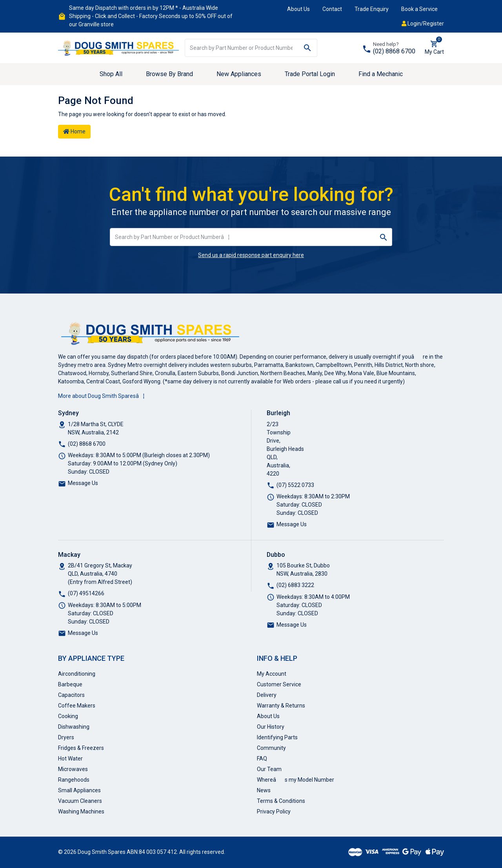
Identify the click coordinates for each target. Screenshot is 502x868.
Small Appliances (79, 790)
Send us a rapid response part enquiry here (251, 255)
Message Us (83, 483)
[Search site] (308, 48)
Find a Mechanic (381, 74)
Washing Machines (81, 811)
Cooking (68, 716)
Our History (271, 727)
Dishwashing (74, 727)
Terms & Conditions (281, 801)
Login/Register (423, 24)
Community (271, 748)
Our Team (269, 769)
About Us (298, 9)
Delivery (267, 695)
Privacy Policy (274, 811)
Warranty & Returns (281, 706)
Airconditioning (77, 674)
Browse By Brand (169, 74)
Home (74, 131)
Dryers (66, 737)
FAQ (262, 759)
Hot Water (70, 759)
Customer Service (279, 684)
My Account (272, 674)
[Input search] (242, 48)
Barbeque (70, 684)
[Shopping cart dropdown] (434, 48)
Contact (332, 9)
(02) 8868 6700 (394, 51)
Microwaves (73, 769)
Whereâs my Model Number (296, 780)
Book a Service (419, 9)
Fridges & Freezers (81, 748)
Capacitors (71, 695)
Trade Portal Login (310, 74)
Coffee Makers (77, 706)
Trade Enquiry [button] (372, 9)
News (264, 790)
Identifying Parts (277, 737)
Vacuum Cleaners (80, 801)
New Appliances (239, 74)
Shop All (111, 74)
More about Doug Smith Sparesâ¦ (101, 396)
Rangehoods (74, 780)
